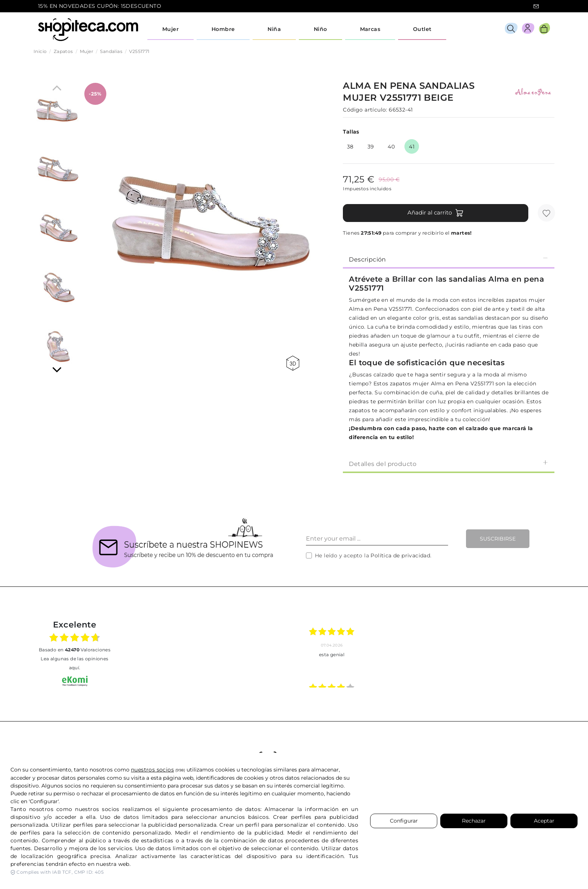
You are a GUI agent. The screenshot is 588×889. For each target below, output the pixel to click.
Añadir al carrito (436, 213)
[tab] (449, 259)
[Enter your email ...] (377, 539)
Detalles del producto (449, 464)
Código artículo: (365, 110)
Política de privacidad (400, 555)
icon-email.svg (536, 6)
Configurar (404, 821)
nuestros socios (152, 770)
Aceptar (544, 821)
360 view (293, 363)
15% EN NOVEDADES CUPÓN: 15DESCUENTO (100, 6)
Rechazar (474, 821)
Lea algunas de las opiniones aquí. (74, 663)
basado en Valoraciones (75, 650)
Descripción (449, 259)
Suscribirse (498, 539)
